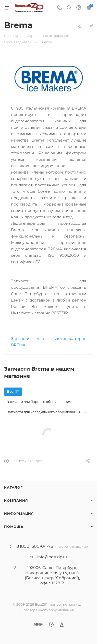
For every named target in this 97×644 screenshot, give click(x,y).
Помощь (14, 527)
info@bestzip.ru (52, 557)
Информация (19, 513)
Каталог (13, 487)
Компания (16, 500)
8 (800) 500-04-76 (35, 546)
